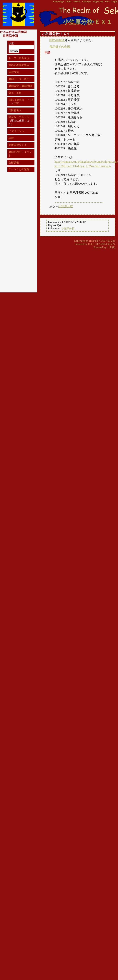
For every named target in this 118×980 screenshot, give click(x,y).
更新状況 (24, 58)
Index (68, 1)
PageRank (98, 1)
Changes (87, 1)
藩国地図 (27, 86)
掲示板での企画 (60, 47)
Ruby (91, 244)
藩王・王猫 (15, 93)
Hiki (92, 241)
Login (114, 1)
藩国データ (15, 79)
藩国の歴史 (15, 152)
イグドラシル (16, 131)
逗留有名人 (15, 110)
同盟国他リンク (18, 145)
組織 (11, 138)
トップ (12, 58)
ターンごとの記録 (19, 169)
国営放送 (14, 72)
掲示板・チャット (19, 117)
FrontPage (58, 1)
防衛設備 (14, 162)
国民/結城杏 (57, 40)
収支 (27, 79)
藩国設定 (14, 86)
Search (77, 1)
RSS (107, 1)
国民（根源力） (18, 100)
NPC (16, 103)
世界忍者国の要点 (19, 65)
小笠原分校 (66, 206)
